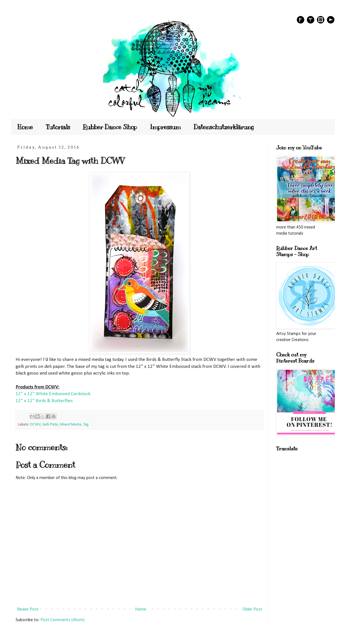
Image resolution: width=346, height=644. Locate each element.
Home (25, 127)
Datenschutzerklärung (224, 127)
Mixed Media (71, 425)
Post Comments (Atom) (63, 620)
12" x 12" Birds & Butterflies (44, 401)
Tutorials (58, 127)
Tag (86, 425)
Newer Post (28, 609)
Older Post (252, 609)
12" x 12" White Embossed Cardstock (53, 394)
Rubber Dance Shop (110, 127)
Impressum (165, 127)
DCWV (35, 425)
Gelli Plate (50, 425)
